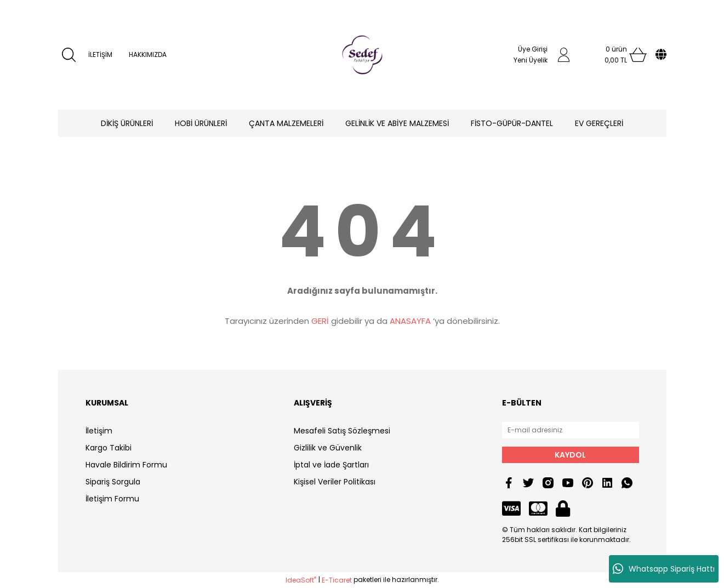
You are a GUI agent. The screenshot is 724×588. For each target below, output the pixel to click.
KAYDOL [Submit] (570, 455)
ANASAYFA (410, 321)
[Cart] (616, 55)
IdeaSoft (301, 580)
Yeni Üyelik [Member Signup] (531, 60)
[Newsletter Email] (571, 430)
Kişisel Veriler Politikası (335, 482)
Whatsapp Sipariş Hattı (664, 569)
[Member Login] (564, 55)
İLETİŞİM (100, 55)
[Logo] (362, 55)
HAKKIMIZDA (148, 55)
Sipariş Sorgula (113, 482)
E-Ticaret (337, 580)
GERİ (320, 321)
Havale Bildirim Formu (126, 465)
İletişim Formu (112, 499)
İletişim (99, 431)
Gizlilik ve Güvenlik (328, 448)
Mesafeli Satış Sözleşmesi (342, 431)
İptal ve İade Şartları (331, 465)
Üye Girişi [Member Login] (533, 49)
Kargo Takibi (109, 448)
